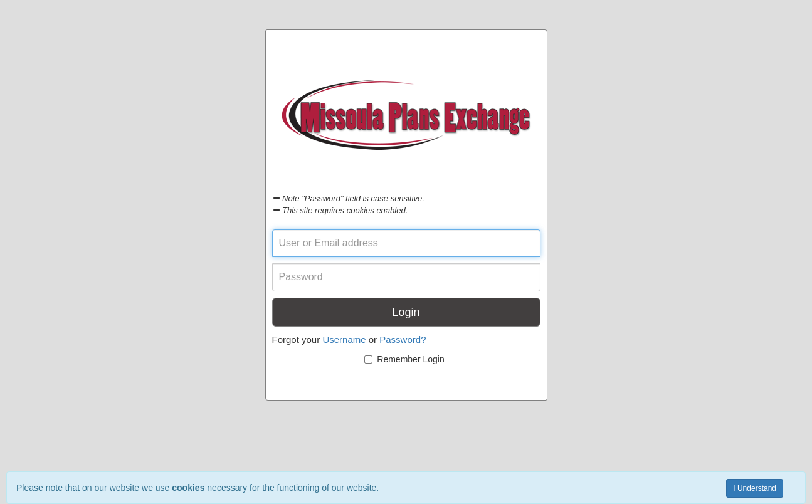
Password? (403, 339)
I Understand (755, 488)
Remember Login (404, 359)
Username (344, 339)
